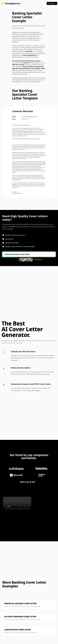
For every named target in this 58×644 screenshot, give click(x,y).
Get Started (52, 3)
